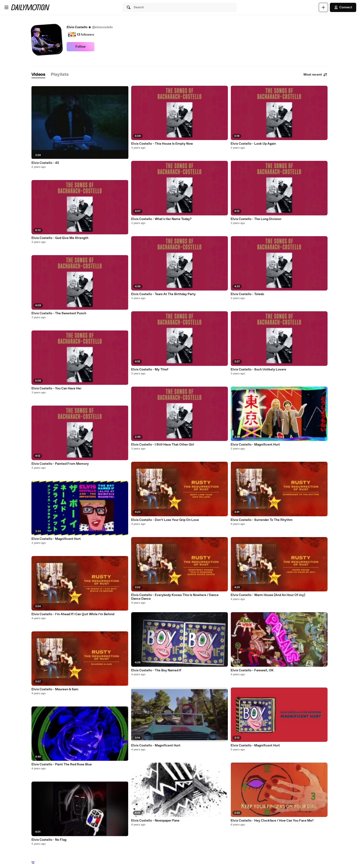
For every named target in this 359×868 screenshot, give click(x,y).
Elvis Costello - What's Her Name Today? (161, 219)
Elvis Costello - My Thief (150, 370)
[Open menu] (6, 7)
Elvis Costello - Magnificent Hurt (56, 539)
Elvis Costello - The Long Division (256, 219)
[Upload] (323, 7)
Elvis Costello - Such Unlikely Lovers (258, 370)
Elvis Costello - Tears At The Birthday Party (163, 294)
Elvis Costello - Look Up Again (253, 144)
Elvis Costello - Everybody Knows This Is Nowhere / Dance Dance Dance (175, 597)
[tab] (38, 75)
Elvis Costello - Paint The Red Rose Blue (62, 764)
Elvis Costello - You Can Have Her (56, 388)
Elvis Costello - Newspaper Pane (155, 821)
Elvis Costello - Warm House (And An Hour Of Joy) (268, 595)
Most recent (316, 75)
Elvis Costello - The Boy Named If (156, 670)
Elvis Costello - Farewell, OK (252, 670)
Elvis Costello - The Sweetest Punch (59, 313)
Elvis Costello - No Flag (49, 840)
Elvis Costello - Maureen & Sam (55, 689)
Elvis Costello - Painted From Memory (60, 464)
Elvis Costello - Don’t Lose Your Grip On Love (165, 520)
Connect (343, 7)
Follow (80, 47)
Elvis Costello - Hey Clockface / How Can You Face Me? (272, 821)
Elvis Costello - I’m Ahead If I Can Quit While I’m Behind (73, 614)
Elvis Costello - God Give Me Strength (60, 238)
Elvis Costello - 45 (45, 163)
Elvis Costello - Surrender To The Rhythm (262, 520)
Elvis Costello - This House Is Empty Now (162, 144)
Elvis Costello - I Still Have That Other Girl (163, 445)
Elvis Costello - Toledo (247, 294)
